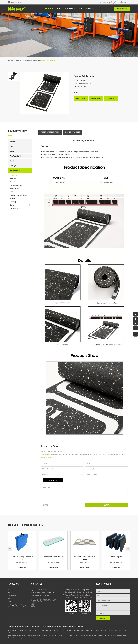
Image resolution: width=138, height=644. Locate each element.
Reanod (71, 626)
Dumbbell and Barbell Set (88, 635)
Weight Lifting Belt (16, 185)
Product (49, 9)
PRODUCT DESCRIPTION (50, 132)
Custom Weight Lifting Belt (54, 635)
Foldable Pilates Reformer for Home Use (107, 630)
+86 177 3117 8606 (48, 593)
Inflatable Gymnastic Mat (53, 557)
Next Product (96, 98)
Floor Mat (35, 61)
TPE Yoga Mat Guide (69, 630)
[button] (10, 549)
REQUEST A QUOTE (73, 132)
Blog (80, 9)
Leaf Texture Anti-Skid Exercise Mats (85, 558)
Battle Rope (14, 182)
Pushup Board (15, 188)
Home (12, 61)
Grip (11, 192)
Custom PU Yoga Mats (85, 630)
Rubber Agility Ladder (48, 61)
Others (20, 205)
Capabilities (70, 9)
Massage (14, 166)
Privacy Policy (80, 626)
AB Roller (13, 178)
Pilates (13, 141)
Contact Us (37, 584)
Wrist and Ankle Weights (18, 195)
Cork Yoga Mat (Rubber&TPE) (51, 630)
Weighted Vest (15, 208)
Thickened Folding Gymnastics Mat (22, 558)
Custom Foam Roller (71, 635)
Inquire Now (22, 567)
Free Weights (15, 156)
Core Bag (13, 202)
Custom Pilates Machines (17, 635)
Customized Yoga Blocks (35, 635)
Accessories (27, 61)
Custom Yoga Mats (20, 638)
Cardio (13, 161)
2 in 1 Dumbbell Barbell (32, 630)
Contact (89, 9)
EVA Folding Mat (116, 557)
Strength (14, 151)
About (58, 9)
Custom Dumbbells (104, 635)
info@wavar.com (16, 2)
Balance (12, 198)
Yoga (12, 146)
